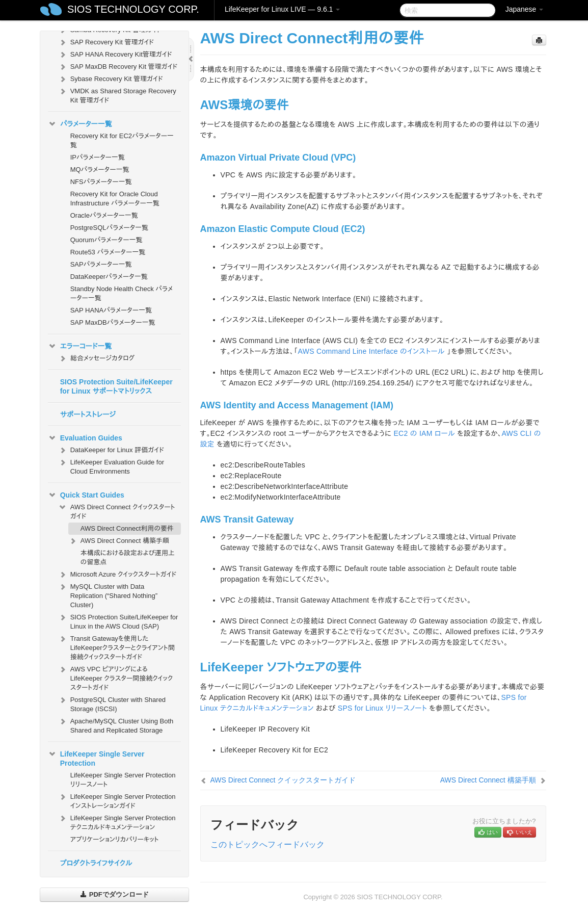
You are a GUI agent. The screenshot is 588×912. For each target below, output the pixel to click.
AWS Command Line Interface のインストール (371, 351)
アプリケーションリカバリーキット (115, 839)
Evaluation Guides (85, 438)
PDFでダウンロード (114, 894)
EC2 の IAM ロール (424, 433)
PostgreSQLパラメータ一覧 (109, 228)
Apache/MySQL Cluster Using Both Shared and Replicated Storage (116, 725)
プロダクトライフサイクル (96, 863)
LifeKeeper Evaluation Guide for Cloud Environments (111, 466)
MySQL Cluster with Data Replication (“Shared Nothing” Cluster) (108, 595)
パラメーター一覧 (80, 124)
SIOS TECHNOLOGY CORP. (133, 9)
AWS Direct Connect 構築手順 (119, 541)
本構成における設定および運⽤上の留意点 (128, 557)
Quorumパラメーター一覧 (106, 240)
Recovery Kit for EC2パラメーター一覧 (122, 140)
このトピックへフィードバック (268, 844)
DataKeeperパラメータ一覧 (109, 277)
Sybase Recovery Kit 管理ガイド (111, 79)
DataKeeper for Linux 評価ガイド (111, 450)
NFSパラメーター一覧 (101, 182)
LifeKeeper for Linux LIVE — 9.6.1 (282, 9)
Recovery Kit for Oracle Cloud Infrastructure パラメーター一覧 (115, 199)
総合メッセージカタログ (96, 358)
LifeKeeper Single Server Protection (96, 758)
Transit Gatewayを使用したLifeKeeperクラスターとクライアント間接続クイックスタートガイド (116, 647)
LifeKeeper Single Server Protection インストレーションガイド (117, 800)
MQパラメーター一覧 (100, 170)
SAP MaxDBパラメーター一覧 (113, 322)
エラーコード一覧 (80, 346)
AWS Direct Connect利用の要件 (127, 528)
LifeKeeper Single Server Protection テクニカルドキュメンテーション (117, 822)
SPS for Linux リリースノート (382, 708)
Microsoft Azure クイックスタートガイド (117, 575)
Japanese (525, 9)
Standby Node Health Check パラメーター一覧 (122, 293)
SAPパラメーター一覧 (101, 264)
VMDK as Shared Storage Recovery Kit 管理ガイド (117, 95)
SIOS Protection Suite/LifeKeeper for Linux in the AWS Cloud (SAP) (118, 621)
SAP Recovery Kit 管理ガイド (106, 42)
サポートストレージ (88, 414)
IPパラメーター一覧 (98, 157)
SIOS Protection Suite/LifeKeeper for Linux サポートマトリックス (116, 386)
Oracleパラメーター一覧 (104, 215)
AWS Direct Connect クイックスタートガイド (117, 511)
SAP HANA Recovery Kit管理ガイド (115, 55)
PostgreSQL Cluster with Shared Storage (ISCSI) (112, 703)
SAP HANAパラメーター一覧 (111, 310)
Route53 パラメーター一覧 (108, 252)
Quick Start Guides (86, 495)
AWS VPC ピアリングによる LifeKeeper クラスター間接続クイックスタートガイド (115, 677)
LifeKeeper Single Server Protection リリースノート (123, 780)
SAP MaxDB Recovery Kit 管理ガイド (118, 67)
